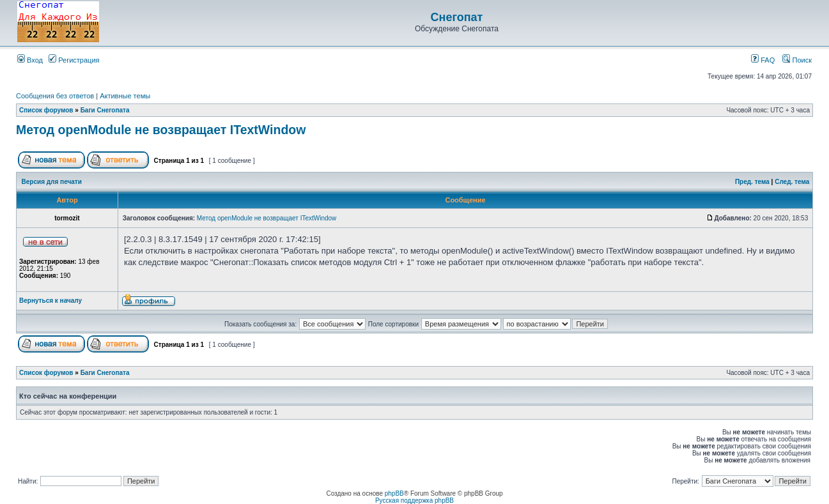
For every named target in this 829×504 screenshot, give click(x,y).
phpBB (394, 493)
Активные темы (125, 96)
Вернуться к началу (50, 301)
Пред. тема (752, 182)
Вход (30, 60)
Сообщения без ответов (55, 96)
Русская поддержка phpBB (414, 500)
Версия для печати (52, 182)
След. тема (792, 182)
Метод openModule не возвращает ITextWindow (161, 130)
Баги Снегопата (105, 110)
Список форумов (46, 110)
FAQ (763, 60)
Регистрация (74, 60)
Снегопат (457, 17)
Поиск (797, 60)
